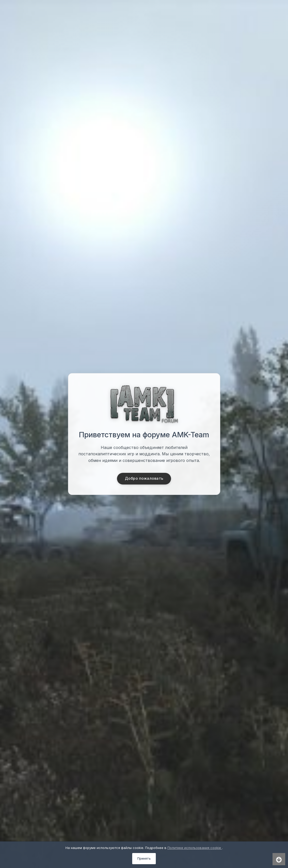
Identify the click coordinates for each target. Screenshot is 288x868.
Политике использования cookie (195, 848)
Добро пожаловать (144, 479)
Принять (144, 858)
